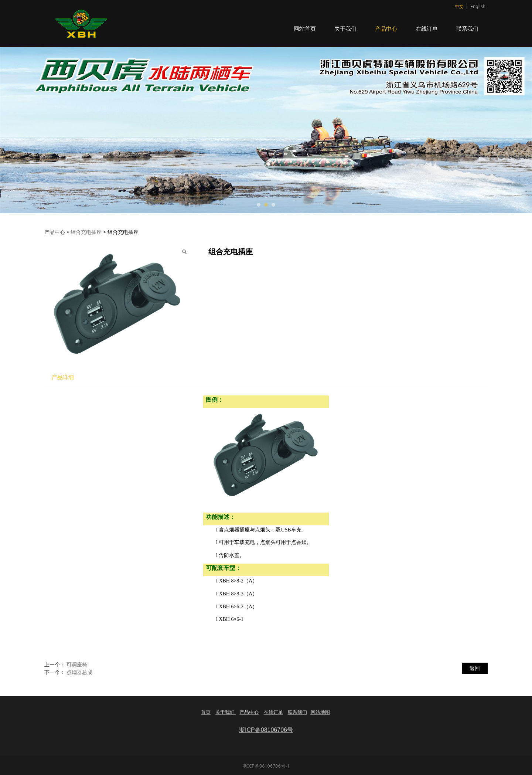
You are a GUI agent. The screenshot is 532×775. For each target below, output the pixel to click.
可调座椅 (77, 664)
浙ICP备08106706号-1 (266, 766)
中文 (459, 6)
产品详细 (63, 377)
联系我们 (467, 28)
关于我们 (345, 28)
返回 (475, 668)
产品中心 (386, 28)
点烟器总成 (79, 672)
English (478, 6)
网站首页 (305, 28)
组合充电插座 (86, 232)
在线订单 (427, 28)
